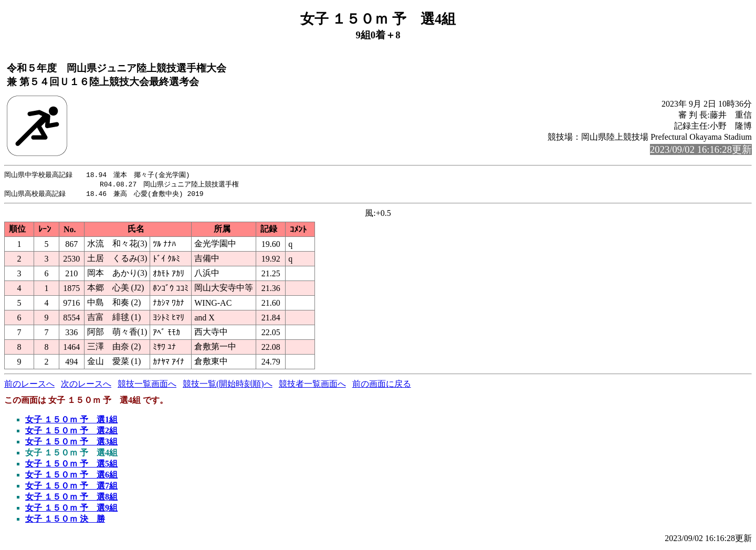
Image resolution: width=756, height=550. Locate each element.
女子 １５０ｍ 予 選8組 (71, 498)
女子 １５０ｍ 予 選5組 (71, 465)
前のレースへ (29, 385)
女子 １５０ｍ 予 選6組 (71, 476)
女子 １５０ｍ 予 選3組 (71, 443)
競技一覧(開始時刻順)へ (228, 385)
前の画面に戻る (382, 385)
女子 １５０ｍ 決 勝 (65, 520)
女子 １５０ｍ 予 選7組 (71, 487)
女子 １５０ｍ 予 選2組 (71, 432)
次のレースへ (86, 385)
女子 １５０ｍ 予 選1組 (71, 421)
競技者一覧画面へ (312, 385)
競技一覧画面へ (147, 385)
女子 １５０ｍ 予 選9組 (71, 509)
